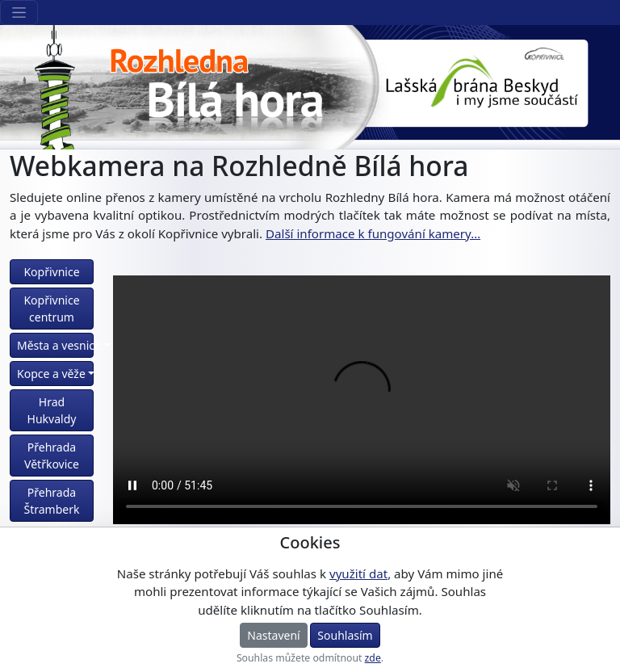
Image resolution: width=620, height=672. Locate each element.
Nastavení (273, 635)
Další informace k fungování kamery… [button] (373, 233)
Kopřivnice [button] (51, 272)
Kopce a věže (51, 374)
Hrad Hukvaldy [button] (52, 410)
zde (373, 658)
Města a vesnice (55, 345)
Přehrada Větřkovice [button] (52, 456)
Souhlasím (345, 635)
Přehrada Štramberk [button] (52, 501)
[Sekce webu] (19, 13)
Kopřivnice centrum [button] (51, 309)
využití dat (358, 573)
